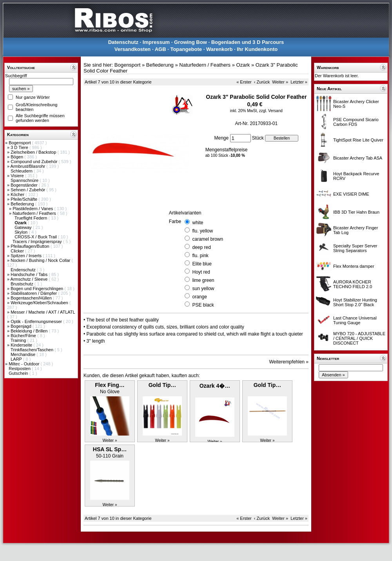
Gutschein (19, 373)
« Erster (244, 82)
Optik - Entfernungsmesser (37, 321)
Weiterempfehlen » (289, 362)
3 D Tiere (20, 147)
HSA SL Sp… (110, 449)
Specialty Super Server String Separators (355, 248)
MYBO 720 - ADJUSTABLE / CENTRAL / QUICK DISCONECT (359, 338)
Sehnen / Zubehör (28, 190)
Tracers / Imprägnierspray (38, 241)
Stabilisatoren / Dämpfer (34, 293)
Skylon (22, 232)
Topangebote (186, 49)
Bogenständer (25, 185)
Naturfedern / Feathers (35, 213)
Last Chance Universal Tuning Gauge (355, 320)
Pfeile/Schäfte (24, 199)
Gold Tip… (162, 385)
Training (19, 340)
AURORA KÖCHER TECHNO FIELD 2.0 (353, 284)
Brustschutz (23, 284)
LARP (17, 359)
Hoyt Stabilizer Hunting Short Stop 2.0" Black (355, 302)
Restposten (20, 369)
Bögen (17, 157)
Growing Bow (191, 42)
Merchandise (24, 354)
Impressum (156, 42)
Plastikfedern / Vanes (33, 209)
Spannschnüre (25, 180)
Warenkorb (219, 49)
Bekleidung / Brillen (30, 331)
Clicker (18, 251)
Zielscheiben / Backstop (34, 152)
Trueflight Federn (31, 218)
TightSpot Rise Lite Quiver (358, 140)
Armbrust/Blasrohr (29, 166)
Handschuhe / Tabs (30, 274)
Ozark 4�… (215, 386)
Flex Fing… (110, 385)
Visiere (18, 176)
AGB (161, 49)
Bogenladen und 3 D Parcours (248, 42)
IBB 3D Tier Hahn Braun (356, 212)
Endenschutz (24, 270)
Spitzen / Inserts (27, 256)
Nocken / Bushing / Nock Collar (41, 260)
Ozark (243, 65)
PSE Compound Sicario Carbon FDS (356, 122)
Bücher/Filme (24, 336)
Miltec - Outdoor (24, 364)
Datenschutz (123, 42)
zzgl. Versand (271, 111)
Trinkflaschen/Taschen (33, 350)
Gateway (24, 227)
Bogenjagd (22, 326)
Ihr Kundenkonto (257, 49)
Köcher (18, 194)
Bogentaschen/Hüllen (32, 298)
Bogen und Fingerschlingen (37, 289)
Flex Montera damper (354, 266)
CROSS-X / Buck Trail (36, 237)
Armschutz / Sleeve (30, 279)
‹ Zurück (262, 82)
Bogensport (20, 143)
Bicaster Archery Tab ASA (358, 158)
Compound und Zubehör (34, 162)
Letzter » (299, 82)
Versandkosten (133, 49)
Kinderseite (22, 345)
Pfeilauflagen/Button (31, 246)
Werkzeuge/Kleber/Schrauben (40, 303)
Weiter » (280, 82)
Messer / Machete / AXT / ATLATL (43, 312)
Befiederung (23, 204)
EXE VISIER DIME (351, 194)
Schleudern (22, 171)
